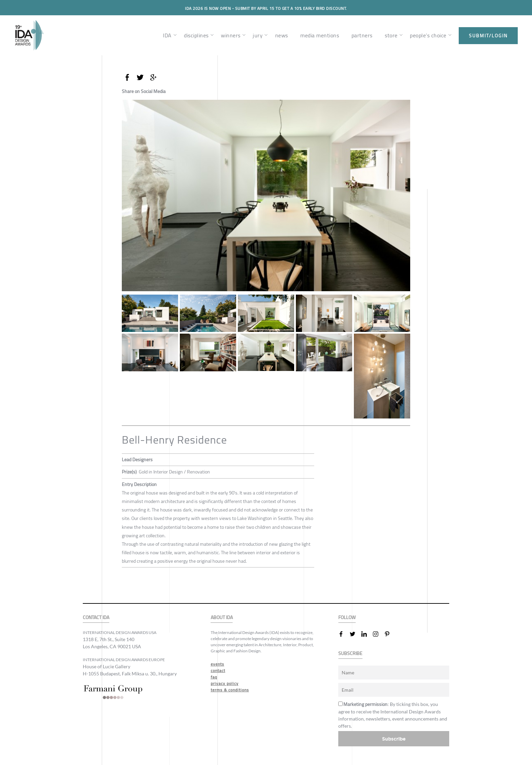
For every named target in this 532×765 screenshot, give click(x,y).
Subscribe (394, 739)
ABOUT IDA (222, 618)
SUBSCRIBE (350, 654)
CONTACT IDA (96, 618)
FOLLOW (347, 618)
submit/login (488, 36)
